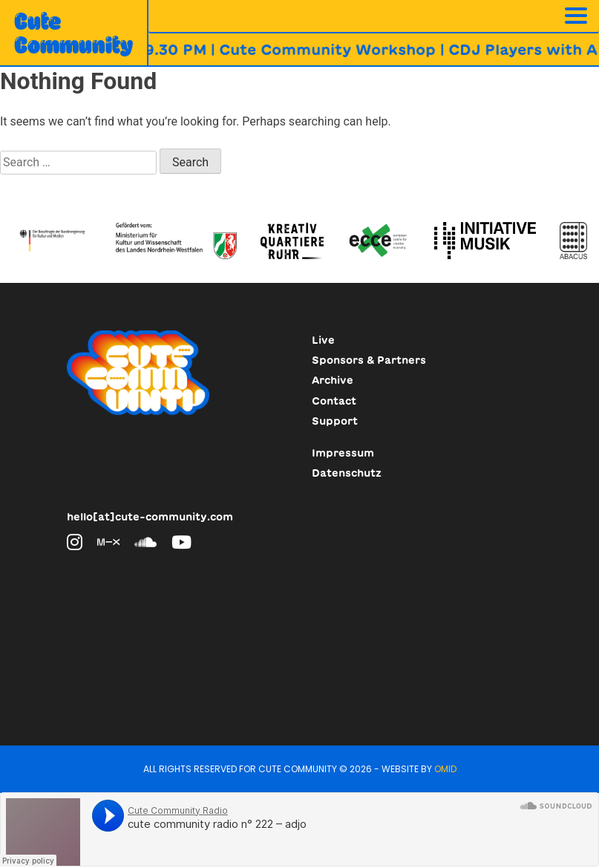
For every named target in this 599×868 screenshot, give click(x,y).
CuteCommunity (73, 33)
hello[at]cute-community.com (150, 517)
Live (323, 340)
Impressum (343, 453)
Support (335, 421)
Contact (334, 401)
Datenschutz (347, 473)
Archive (333, 380)
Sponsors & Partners (369, 360)
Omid (445, 769)
